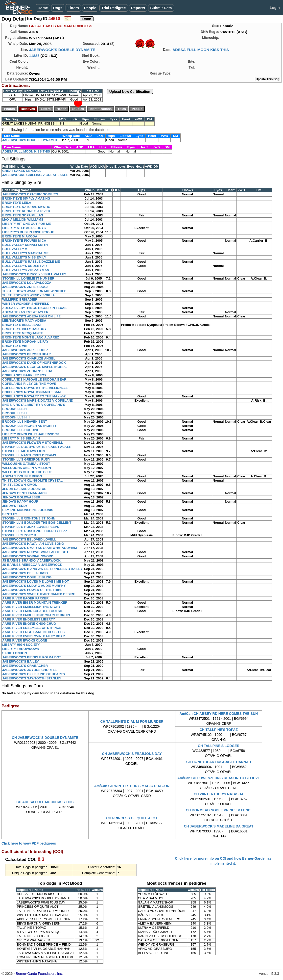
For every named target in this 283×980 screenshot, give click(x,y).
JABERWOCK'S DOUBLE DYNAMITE (62, 50)
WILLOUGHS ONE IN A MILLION (27, 468)
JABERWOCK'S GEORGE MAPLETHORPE (35, 367)
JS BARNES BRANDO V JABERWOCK (31, 560)
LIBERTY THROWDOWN (21, 649)
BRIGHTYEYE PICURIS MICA (24, 241)
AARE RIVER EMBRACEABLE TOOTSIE (33, 611)
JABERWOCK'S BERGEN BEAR (26, 354)
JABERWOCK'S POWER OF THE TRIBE (32, 590)
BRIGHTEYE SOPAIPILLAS (23, 215)
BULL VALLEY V (15, 249)
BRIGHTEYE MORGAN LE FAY (25, 342)
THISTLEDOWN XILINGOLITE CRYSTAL (32, 480)
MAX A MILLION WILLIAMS (23, 219)
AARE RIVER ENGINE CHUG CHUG (29, 624)
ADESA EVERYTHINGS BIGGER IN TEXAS (34, 308)
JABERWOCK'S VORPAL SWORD (28, 556)
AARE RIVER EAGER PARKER (25, 598)
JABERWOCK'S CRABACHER (25, 666)
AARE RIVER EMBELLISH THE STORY (31, 607)
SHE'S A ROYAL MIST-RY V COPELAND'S (34, 405)
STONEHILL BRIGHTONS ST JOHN (29, 518)
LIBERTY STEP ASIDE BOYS (24, 228)
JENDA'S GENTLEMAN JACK (25, 493)
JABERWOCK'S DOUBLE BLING (27, 577)
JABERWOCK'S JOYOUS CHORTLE (30, 670)
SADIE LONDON (15, 653)
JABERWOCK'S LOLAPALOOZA (27, 283)
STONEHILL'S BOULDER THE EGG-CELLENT (37, 523)
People (90, 8)
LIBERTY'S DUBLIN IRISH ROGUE (28, 232)
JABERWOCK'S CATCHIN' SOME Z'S (30, 194)
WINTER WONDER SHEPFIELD (26, 304)
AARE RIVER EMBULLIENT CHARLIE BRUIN (36, 615)
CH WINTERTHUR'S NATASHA (219, 794)
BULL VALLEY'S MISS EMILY (24, 257)
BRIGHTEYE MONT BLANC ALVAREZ (31, 337)
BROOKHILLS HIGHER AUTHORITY (29, 426)
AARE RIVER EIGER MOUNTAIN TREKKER (35, 603)
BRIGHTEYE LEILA (17, 203)
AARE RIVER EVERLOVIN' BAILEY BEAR (34, 636)
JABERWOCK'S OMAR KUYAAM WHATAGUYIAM (40, 548)
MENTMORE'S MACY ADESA (24, 321)
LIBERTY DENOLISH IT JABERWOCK (31, 434)
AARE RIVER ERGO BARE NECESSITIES (33, 632)
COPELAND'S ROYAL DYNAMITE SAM (31, 392)
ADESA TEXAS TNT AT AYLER (25, 312)
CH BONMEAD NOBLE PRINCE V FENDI (219, 810)
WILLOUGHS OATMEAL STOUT (26, 464)
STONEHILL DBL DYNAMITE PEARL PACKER (37, 447)
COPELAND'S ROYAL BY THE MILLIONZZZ (35, 388)
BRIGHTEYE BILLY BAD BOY (24, 329)
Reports (138, 8)
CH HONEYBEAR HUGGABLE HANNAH (219, 762)
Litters (73, 8)
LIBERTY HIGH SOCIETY (21, 645)
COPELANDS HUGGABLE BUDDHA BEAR (34, 379)
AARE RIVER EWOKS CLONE (25, 640)
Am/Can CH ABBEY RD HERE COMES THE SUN (219, 714)
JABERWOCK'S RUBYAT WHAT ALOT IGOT (35, 552)
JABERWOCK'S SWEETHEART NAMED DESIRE (39, 594)
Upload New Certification (130, 92)
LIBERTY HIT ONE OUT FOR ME (27, 224)
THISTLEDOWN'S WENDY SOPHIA (28, 295)
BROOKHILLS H (14, 409)
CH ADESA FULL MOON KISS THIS (45, 802)
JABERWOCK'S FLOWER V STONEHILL (33, 443)
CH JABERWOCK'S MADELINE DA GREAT (219, 826)
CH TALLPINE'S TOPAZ (219, 730)
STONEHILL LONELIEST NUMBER (28, 278)
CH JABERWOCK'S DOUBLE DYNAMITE (45, 738)
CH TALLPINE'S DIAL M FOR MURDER (132, 722)
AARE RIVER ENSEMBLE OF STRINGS (32, 628)
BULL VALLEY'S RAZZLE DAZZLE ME (31, 262)
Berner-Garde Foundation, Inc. (39, 974)
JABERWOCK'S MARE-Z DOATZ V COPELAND (38, 400)
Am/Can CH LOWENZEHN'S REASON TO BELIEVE (219, 778)
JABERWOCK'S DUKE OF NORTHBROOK (34, 363)
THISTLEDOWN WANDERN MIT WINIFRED (34, 291)
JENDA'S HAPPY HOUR (20, 502)
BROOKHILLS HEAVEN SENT (25, 422)
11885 (34, 56)
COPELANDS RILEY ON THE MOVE (29, 384)
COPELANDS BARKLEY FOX (24, 375)
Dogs (58, 8)
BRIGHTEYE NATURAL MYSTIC (26, 207)
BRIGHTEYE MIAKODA (20, 236)
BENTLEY (10, 514)
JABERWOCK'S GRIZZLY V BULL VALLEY (34, 274)
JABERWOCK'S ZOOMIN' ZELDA (27, 371)
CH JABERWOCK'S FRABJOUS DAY (132, 754)
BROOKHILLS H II (16, 413)
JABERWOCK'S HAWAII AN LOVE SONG (33, 544)
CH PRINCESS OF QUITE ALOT (132, 818)
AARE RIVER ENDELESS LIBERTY (29, 619)
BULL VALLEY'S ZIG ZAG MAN (26, 270)
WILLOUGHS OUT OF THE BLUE (27, 472)
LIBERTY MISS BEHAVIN (21, 438)
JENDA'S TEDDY (15, 506)
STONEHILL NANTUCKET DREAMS (29, 455)
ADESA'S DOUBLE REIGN (22, 476)
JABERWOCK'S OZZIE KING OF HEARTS (34, 674)
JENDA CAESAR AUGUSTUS (24, 489)
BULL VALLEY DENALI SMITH (25, 245)
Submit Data (161, 8)
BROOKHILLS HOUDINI (20, 430)
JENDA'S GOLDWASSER (21, 497)
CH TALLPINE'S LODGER (219, 746)
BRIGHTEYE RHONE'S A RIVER (26, 211)
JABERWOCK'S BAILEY (21, 661)
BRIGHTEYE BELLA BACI (22, 325)
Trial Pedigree (114, 8)
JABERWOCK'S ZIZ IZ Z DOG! (25, 287)
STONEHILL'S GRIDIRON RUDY (26, 459)
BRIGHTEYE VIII (14, 346)
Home (43, 8)
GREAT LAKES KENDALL (22, 171)
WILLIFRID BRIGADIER (20, 299)
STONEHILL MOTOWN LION (24, 451)
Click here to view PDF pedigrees (29, 843)
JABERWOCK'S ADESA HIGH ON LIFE (31, 316)
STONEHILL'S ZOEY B (19, 535)
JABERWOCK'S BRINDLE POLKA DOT (32, 657)
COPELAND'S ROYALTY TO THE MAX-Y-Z (34, 396)
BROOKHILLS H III (16, 417)
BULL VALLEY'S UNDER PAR (24, 266)
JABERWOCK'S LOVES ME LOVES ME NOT (35, 581)
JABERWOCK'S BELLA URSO (25, 573)
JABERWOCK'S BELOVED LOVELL (29, 539)
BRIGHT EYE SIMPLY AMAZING (26, 198)
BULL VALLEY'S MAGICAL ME (25, 253)
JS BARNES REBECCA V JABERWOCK (32, 565)
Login (275, 8)
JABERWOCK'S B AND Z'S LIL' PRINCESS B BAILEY (42, 569)
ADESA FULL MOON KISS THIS (201, 50)
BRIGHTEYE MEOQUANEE (23, 333)
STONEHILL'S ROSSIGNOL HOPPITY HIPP (35, 531)
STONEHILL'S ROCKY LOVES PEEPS (31, 527)
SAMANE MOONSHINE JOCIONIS (28, 510)
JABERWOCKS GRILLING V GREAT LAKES (35, 175)
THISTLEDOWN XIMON (20, 485)
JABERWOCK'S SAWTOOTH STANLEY (32, 678)
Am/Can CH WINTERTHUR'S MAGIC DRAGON (132, 786)
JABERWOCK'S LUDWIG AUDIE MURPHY (34, 586)
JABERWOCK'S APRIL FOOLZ (25, 350)
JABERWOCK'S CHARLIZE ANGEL (29, 358)
